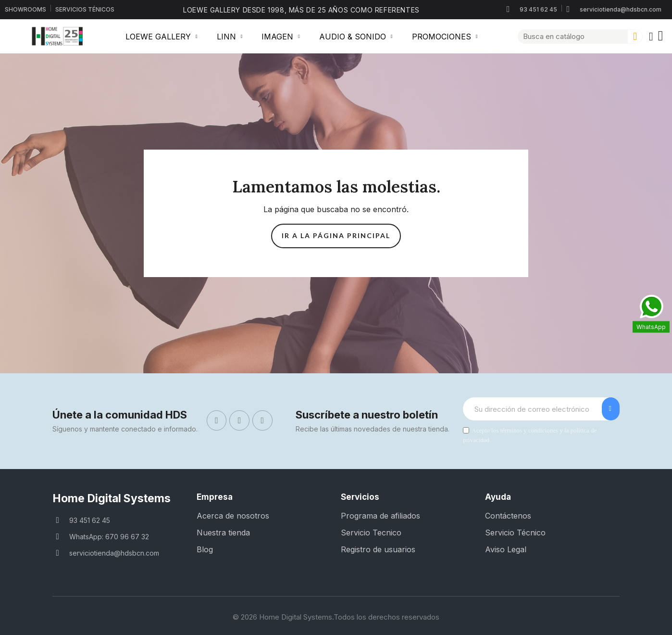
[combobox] (568, 37)
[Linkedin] (262, 420)
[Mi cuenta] (651, 37)
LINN (230, 37)
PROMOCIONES (445, 37)
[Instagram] (239, 420)
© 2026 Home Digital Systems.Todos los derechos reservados (336, 617)
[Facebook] (217, 420)
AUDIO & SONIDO (356, 37)
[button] (661, 37)
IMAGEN (281, 37)
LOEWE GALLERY (162, 37)
